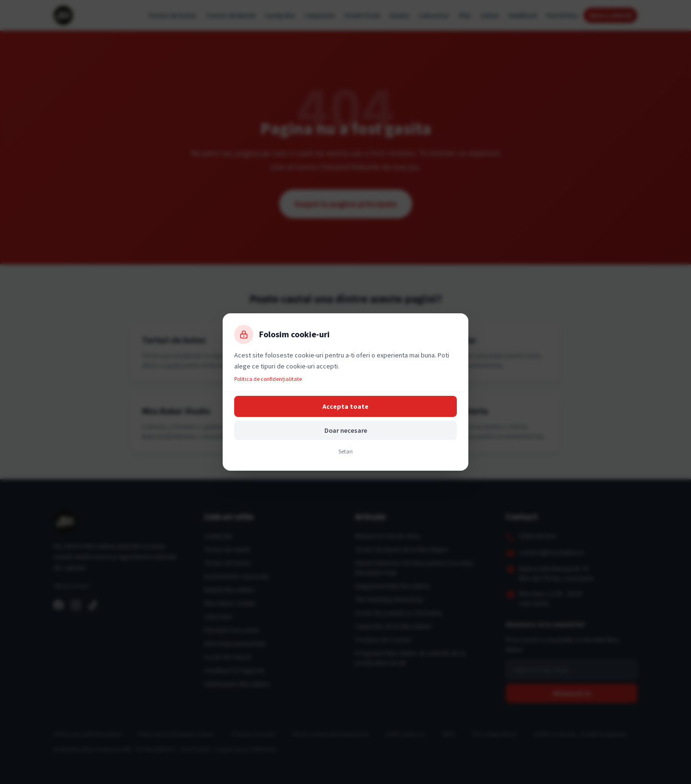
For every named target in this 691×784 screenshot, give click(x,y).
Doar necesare (346, 430)
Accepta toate (345, 406)
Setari (345, 451)
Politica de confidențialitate (268, 379)
